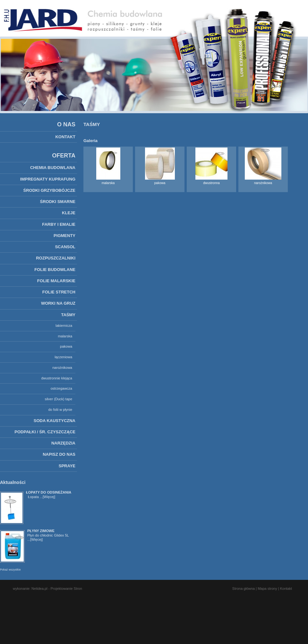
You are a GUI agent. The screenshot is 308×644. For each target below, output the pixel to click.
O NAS (66, 124)
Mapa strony (267, 589)
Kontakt (286, 589)
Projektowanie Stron (66, 589)
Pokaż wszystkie (10, 570)
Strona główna (244, 589)
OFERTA (64, 156)
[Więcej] (49, 497)
